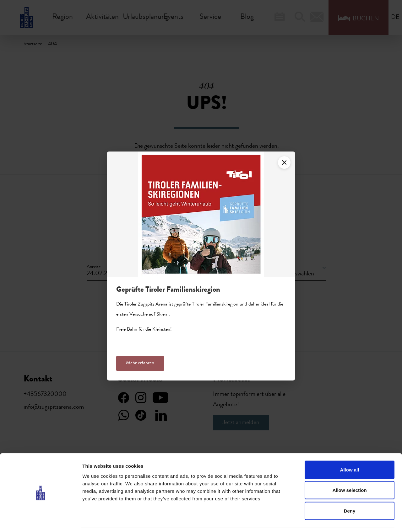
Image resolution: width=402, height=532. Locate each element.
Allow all (350, 450)
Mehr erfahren (140, 363)
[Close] (284, 162)
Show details (330, 520)
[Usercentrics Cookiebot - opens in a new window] (41, 520)
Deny (350, 491)
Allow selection (349, 470)
